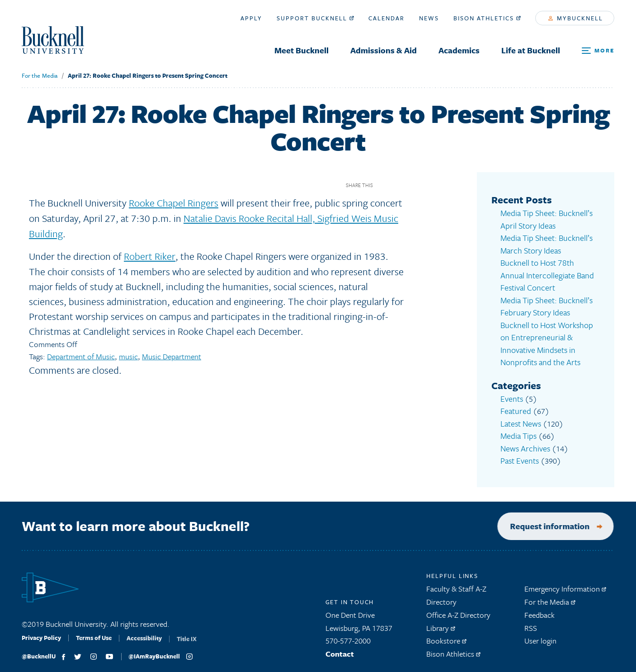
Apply (251, 18)
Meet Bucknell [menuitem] (302, 50)
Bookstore (446, 636)
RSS (531, 623)
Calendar (386, 18)
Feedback (539, 610)
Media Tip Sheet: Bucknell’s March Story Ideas (544, 243)
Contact (340, 649)
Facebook (383, 185)
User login (540, 636)
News (429, 18)
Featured (515, 404)
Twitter (399, 185)
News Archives (524, 440)
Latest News (520, 416)
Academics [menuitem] (459, 50)
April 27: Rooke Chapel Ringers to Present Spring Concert (147, 75)
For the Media (39, 75)
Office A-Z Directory (458, 610)
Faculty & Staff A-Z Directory (456, 591)
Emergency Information (565, 584)
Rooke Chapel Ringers (174, 203)
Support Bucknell (315, 18)
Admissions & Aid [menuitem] (384, 50)
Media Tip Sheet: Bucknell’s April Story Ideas (544, 219)
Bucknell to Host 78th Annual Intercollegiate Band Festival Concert (548, 273)
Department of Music (81, 355)
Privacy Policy (41, 636)
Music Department (172, 355)
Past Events (519, 452)
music (128, 355)
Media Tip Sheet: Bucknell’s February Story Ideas (544, 303)
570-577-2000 (348, 636)
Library (441, 623)
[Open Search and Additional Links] (598, 51)
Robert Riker (149, 255)
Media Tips (518, 428)
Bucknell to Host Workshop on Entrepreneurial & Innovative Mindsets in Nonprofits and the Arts (545, 339)
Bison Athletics (487, 18)
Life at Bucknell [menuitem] (531, 50)
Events (511, 392)
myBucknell (576, 18)
